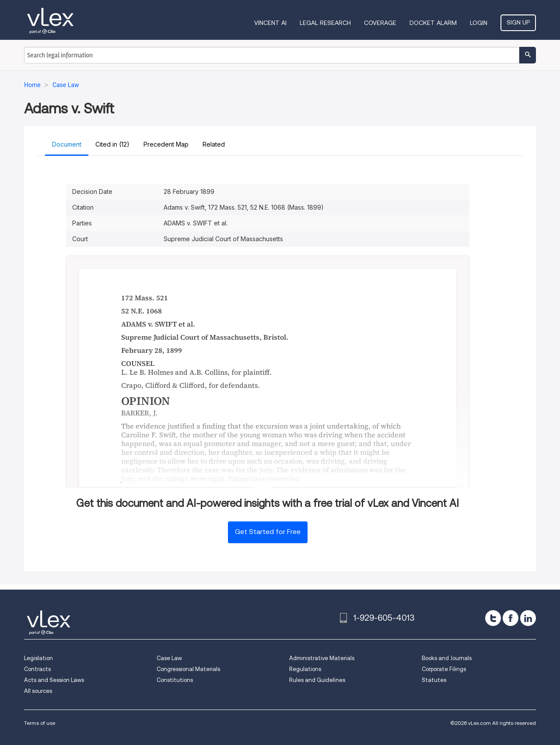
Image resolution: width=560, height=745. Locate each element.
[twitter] (493, 618)
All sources (38, 691)
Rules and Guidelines (317, 680)
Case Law (169, 658)
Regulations (305, 669)
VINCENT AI (270, 23)
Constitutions (175, 680)
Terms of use (40, 723)
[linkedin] (528, 618)
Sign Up (518, 22)
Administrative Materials (322, 658)
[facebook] (511, 618)
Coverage (380, 23)
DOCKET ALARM (433, 23)
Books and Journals (447, 658)
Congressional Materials (188, 669)
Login (479, 23)
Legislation (38, 658)
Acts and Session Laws (54, 680)
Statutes (434, 680)
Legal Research (325, 23)
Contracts (37, 669)
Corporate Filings (444, 669)
